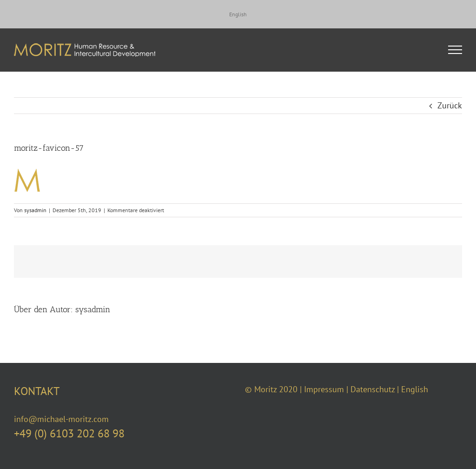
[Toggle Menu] (455, 50)
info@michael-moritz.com (61, 419)
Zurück (450, 105)
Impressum (324, 389)
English (415, 389)
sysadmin (35, 210)
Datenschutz (373, 389)
